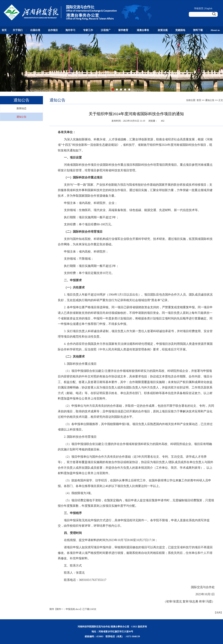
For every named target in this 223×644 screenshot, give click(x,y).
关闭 (218, 613)
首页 (199, 100)
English (209, 8)
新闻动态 (21, 108)
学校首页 (199, 8)
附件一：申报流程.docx (68, 609)
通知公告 (21, 117)
